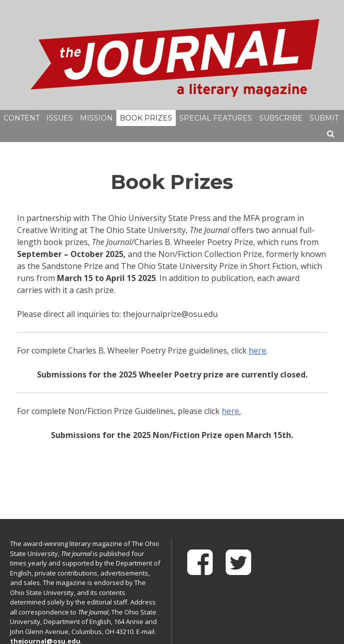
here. (231, 411)
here (257, 350)
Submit (324, 118)
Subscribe (281, 118)
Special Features (216, 118)
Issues (60, 118)
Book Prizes (146, 118)
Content (21, 118)
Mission (96, 118)
